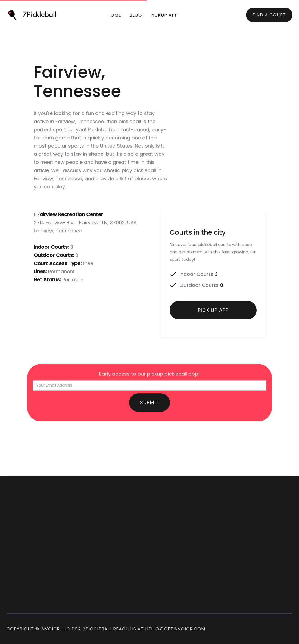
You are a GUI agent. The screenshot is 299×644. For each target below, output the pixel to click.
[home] (34, 15)
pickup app (164, 15)
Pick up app (213, 313)
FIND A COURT (269, 15)
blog (136, 15)
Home (114, 15)
